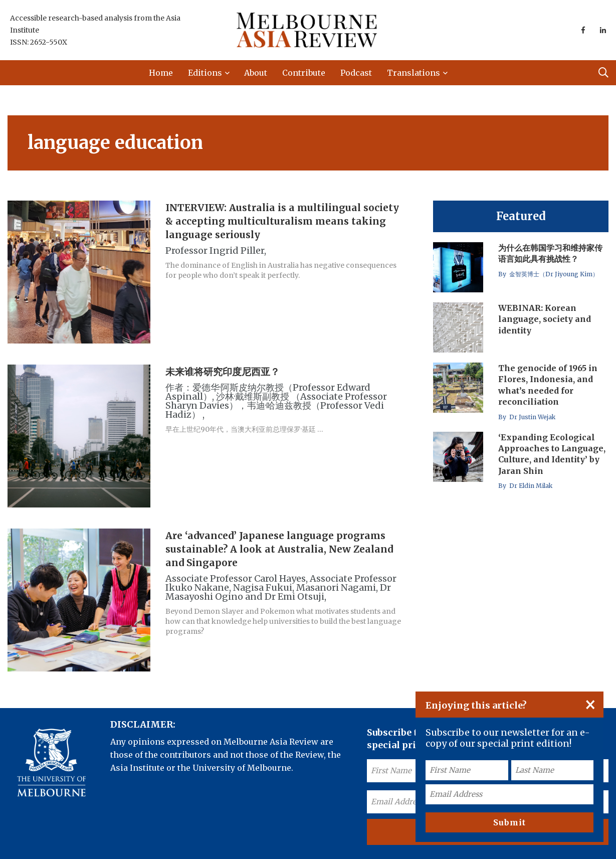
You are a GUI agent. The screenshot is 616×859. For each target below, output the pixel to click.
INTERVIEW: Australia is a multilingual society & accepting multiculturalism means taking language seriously (282, 221)
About (256, 73)
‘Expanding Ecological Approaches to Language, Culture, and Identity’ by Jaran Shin (552, 454)
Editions (205, 73)
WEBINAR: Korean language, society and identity (545, 319)
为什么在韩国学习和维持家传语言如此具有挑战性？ (550, 253)
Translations (414, 73)
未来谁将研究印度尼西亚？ (223, 372)
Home (161, 73)
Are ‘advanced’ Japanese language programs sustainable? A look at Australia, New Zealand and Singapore (279, 549)
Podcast (356, 73)
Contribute (304, 73)
